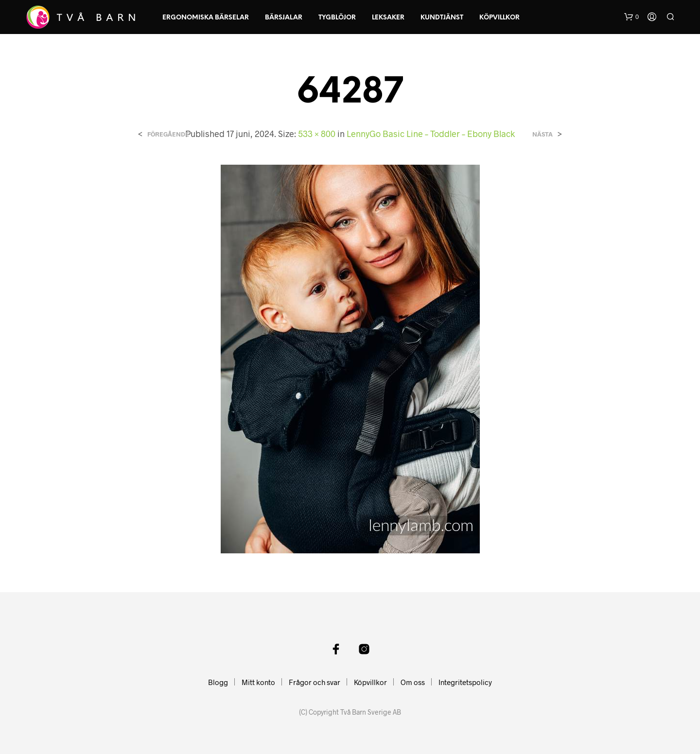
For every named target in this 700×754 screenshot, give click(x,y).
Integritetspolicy (465, 682)
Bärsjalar (284, 18)
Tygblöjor (337, 18)
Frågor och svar (315, 682)
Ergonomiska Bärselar (206, 18)
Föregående (168, 134)
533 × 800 (317, 134)
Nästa (542, 134)
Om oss (413, 682)
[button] (631, 17)
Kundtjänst (442, 18)
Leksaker (388, 18)
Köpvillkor (499, 18)
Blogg (218, 682)
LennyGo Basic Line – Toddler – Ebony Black (431, 134)
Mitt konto (258, 682)
